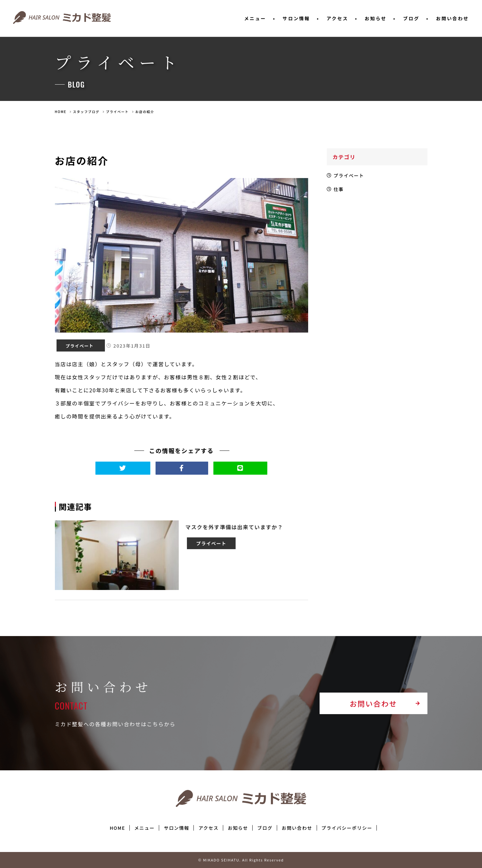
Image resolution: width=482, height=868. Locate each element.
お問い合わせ (452, 18)
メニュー (255, 18)
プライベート (117, 112)
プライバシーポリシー (347, 828)
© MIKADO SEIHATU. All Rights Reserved (241, 860)
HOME (61, 112)
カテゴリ (345, 157)
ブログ (411, 18)
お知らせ (376, 18)
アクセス (337, 18)
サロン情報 (296, 18)
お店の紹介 (145, 112)
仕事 (340, 193)
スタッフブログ (86, 112)
